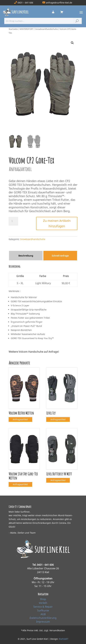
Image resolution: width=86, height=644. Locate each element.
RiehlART (64, 639)
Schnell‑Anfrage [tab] (60, 256)
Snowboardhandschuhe (46, 29)
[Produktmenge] (13, 221)
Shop (43, 599)
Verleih (43, 603)
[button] (72, 43)
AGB (43, 614)
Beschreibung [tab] (26, 256)
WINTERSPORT (26, 29)
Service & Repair (43, 607)
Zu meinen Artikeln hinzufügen (57, 223)
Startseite (13, 29)
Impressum (43, 622)
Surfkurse (43, 610)
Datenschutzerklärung (43, 618)
